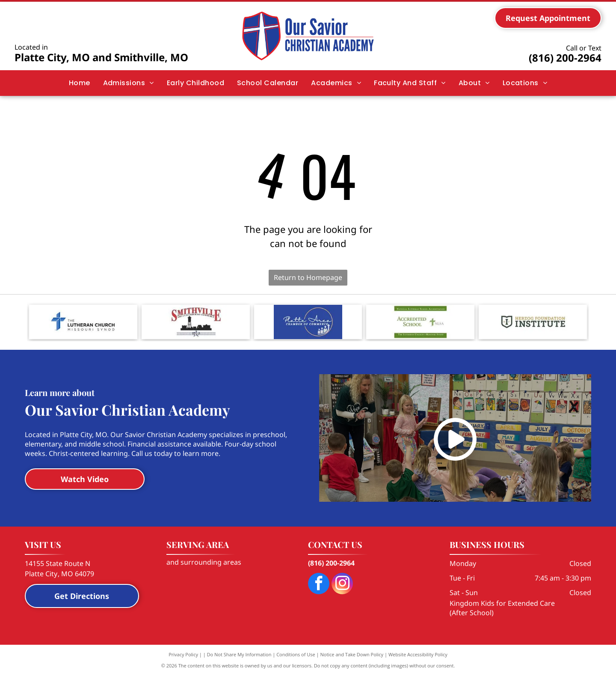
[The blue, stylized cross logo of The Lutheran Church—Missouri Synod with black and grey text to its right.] (83, 322)
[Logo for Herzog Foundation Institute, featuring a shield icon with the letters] (533, 322)
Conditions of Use (296, 654)
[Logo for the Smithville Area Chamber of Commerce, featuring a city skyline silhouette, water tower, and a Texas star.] (196, 322)
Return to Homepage (308, 277)
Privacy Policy (183, 654)
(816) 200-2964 (565, 58)
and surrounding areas (204, 562)
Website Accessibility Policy (418, 654)
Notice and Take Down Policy (352, 654)
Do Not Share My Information (239, 654)
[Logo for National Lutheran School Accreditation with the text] (420, 322)
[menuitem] (80, 83)
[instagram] (342, 585)
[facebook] (319, 585)
